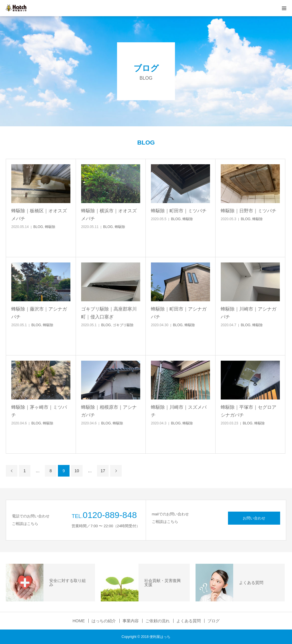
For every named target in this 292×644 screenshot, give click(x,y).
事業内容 (131, 621)
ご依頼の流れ (158, 621)
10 (77, 471)
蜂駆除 (50, 227)
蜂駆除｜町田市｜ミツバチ (179, 211)
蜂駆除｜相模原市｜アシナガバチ (109, 411)
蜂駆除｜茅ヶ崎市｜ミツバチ (39, 411)
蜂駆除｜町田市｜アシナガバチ (179, 313)
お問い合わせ (254, 518)
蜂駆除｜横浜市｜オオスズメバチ (109, 215)
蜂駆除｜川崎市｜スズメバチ (179, 411)
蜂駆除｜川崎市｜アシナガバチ (249, 313)
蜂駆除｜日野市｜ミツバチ (249, 211)
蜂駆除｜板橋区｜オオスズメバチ (39, 215)
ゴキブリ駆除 (123, 325)
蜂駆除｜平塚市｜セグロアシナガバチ (249, 411)
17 (103, 471)
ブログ (213, 621)
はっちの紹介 (104, 621)
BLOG (38, 227)
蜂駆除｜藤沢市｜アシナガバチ (39, 313)
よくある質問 (189, 621)
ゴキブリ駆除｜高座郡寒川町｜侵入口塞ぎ (109, 313)
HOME (79, 621)
